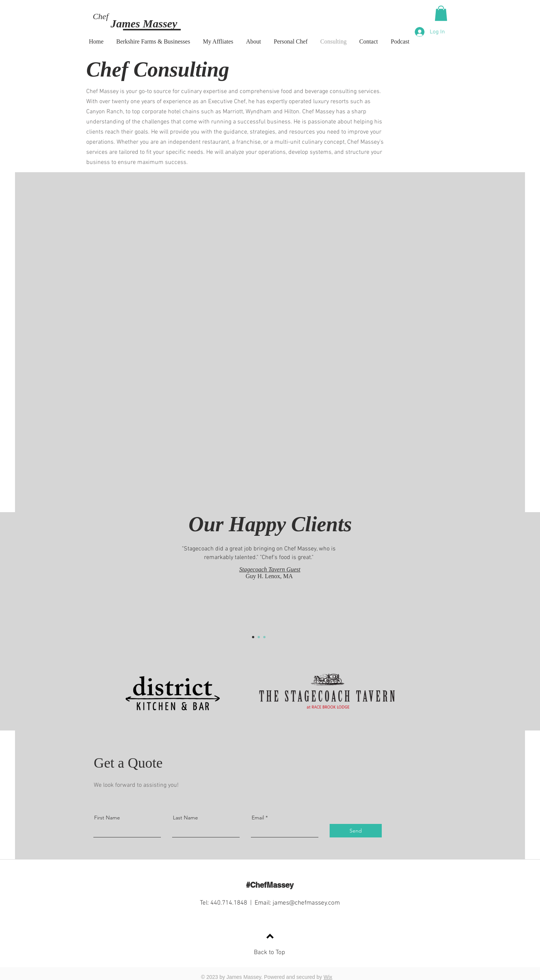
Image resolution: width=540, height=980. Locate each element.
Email (258, 818)
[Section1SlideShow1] (253, 637)
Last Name (185, 818)
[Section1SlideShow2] (259, 637)
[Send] (356, 831)
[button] (441, 13)
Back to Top (269, 953)
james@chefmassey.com (306, 903)
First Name (107, 818)
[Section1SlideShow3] (264, 637)
